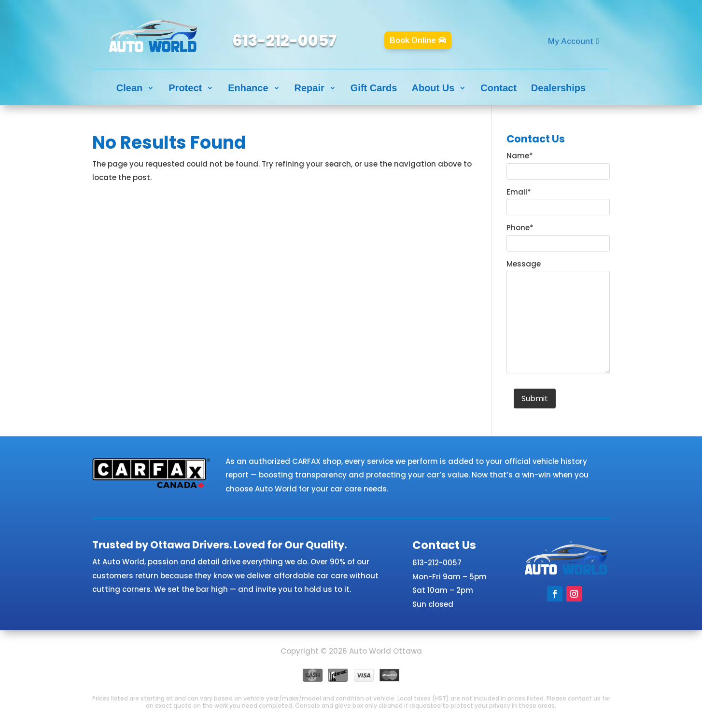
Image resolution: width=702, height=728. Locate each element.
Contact (498, 88)
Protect (185, 88)
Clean (129, 88)
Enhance (248, 88)
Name (520, 156)
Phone (520, 228)
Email (519, 192)
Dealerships (558, 88)
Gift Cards (374, 88)
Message (524, 264)
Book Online (413, 40)
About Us (433, 88)
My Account (571, 41)
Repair (309, 88)
